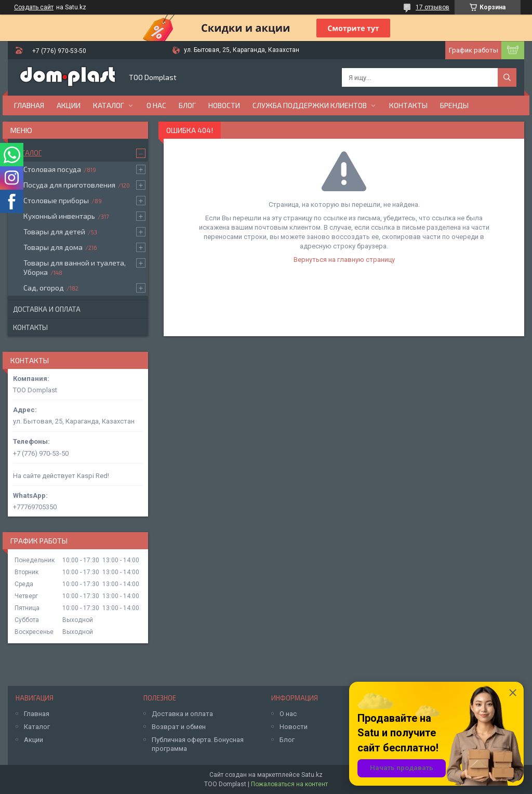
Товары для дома (53, 247)
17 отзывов (433, 7)
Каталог (109, 105)
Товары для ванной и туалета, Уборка (75, 267)
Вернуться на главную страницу (344, 260)
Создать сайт (34, 7)
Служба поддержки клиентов (310, 105)
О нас (156, 105)
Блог (187, 105)
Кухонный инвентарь (59, 216)
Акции (69, 105)
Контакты (408, 105)
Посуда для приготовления (69, 185)
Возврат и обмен (179, 727)
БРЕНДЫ (454, 105)
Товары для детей (54, 231)
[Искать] (507, 77)
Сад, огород (44, 288)
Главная (29, 105)
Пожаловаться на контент (289, 784)
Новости (224, 105)
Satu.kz (312, 775)
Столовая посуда (52, 169)
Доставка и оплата (47, 309)
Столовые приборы (56, 200)
